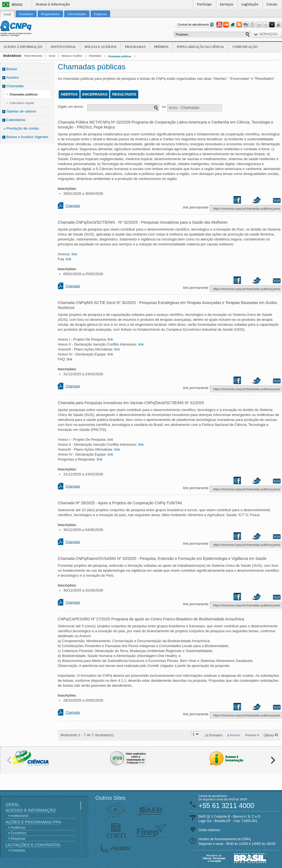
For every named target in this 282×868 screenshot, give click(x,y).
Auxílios (13, 77)
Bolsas (12, 69)
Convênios (19, 833)
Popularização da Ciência (200, 47)
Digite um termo (70, 107)
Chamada (73, 206)
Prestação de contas (23, 128)
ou (164, 107)
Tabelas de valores (21, 111)
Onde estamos (209, 830)
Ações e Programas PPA (33, 822)
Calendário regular (22, 103)
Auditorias (18, 828)
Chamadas (95, 56)
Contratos (18, 850)
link (74, 254)
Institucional (63, 47)
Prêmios (161, 47)
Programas (135, 47)
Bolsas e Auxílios (100, 47)
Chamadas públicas (120, 56)
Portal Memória (33, 56)
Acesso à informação (53, 4)
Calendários (16, 120)
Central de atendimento (196, 25)
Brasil (17, 5)
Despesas (18, 839)
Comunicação (245, 47)
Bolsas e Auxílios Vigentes (27, 137)
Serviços (227, 4)
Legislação (250, 4)
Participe (204, 4)
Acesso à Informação (23, 47)
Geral (52, 56)
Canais (272, 4)
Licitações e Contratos (33, 845)
